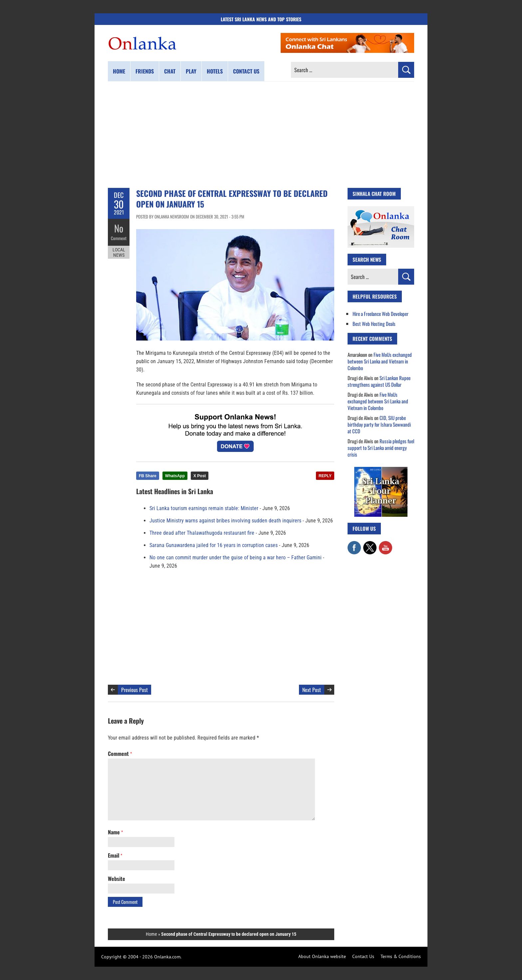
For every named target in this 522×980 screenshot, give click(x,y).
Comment (119, 238)
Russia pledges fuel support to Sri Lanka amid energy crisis (381, 448)
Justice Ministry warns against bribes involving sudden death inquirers (225, 521)
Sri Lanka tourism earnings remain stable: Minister (204, 508)
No (119, 228)
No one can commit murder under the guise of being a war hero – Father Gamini (236, 558)
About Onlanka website (322, 956)
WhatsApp (175, 476)
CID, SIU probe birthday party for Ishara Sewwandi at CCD (379, 424)
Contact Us (363, 956)
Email (115, 855)
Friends (145, 71)
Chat (170, 71)
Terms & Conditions (401, 956)
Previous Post (134, 690)
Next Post (312, 690)
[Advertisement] (261, 135)
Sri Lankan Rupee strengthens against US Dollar (379, 381)
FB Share (148, 476)
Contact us (246, 71)
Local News (119, 252)
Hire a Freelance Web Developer (381, 314)
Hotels (215, 71)
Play (191, 71)
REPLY (325, 476)
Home (119, 71)
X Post (200, 476)
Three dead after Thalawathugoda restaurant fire (202, 533)
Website (117, 879)
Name (115, 832)
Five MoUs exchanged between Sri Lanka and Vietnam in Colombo (380, 361)
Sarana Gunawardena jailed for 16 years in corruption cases (214, 545)
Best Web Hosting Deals (374, 324)
